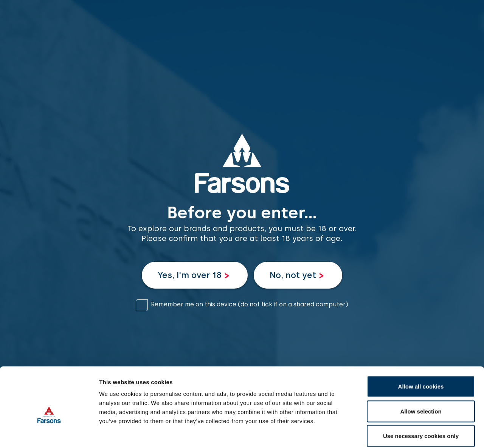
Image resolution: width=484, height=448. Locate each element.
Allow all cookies (421, 349)
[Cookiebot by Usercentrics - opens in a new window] (49, 433)
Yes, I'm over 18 (190, 275)
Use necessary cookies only (421, 398)
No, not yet (293, 275)
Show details (397, 433)
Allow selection (421, 374)
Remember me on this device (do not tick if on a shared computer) (250, 304)
